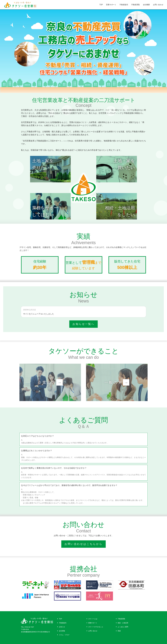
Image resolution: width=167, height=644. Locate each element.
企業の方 (50, 382)
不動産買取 (136, 5)
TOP (101, 5)
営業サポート (111, 5)
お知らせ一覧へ (83, 324)
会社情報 (61, 631)
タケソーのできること (95, 627)
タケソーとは (92, 619)
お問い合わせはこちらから (83, 544)
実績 (118, 631)
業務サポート (92, 623)
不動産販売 (124, 5)
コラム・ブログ (63, 635)
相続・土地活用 (122, 623)
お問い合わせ (158, 5)
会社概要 (146, 5)
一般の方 (117, 382)
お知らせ (61, 627)
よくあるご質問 (122, 627)
